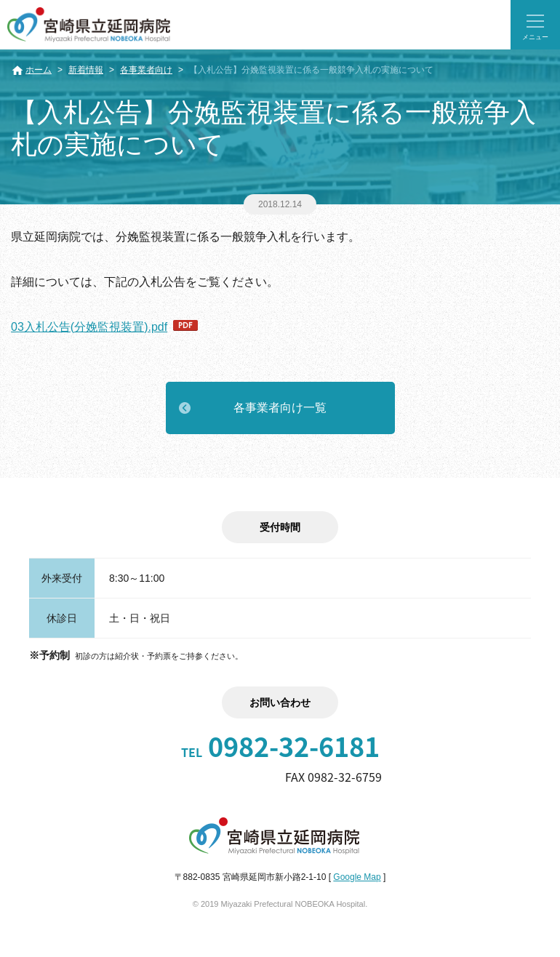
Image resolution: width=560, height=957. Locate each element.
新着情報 (86, 70)
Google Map (357, 877)
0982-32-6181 (280, 746)
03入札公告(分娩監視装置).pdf (89, 327)
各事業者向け (146, 70)
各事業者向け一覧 (280, 408)
